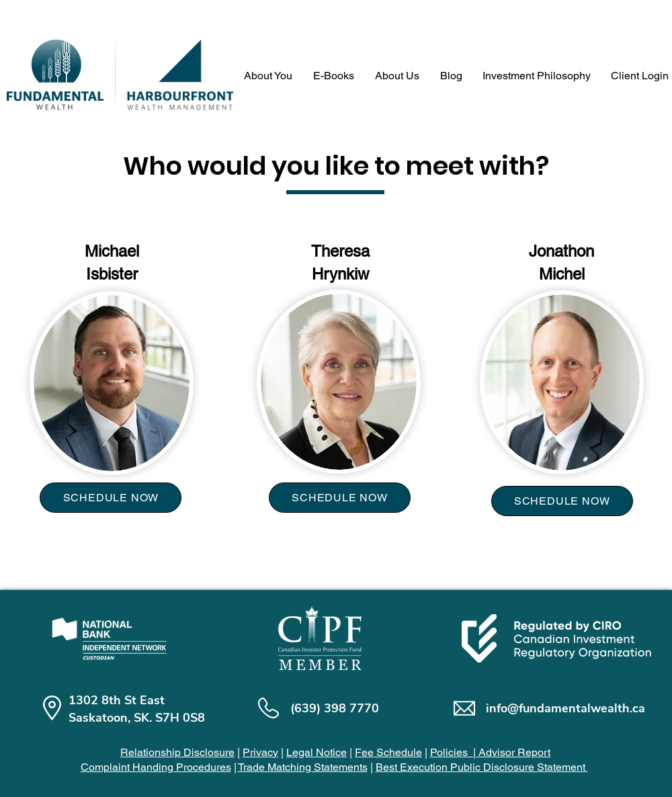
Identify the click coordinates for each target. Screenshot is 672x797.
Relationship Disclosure (177, 752)
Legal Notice (317, 752)
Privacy (260, 752)
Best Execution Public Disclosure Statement (482, 767)
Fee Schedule (388, 752)
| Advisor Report (510, 752)
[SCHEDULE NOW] (111, 498)
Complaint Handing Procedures (156, 767)
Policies (450, 752)
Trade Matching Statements (303, 767)
